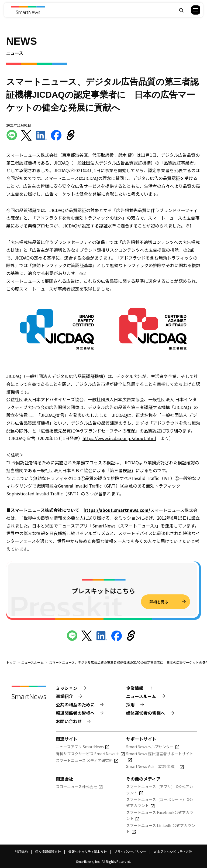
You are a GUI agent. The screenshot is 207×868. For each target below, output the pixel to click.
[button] (192, 10)
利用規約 (21, 851)
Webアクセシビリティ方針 (173, 851)
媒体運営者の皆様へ (146, 713)
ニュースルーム (141, 696)
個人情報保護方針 (48, 851)
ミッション (67, 688)
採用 (130, 704)
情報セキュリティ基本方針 (87, 851)
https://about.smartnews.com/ (117, 510)
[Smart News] (28, 10)
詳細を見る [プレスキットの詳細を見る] (159, 602)
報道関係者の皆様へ (75, 713)
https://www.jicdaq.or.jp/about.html (119, 438)
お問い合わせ (69, 721)
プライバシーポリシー (130, 851)
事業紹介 (64, 696)
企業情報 (135, 688)
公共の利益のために (75, 704)
